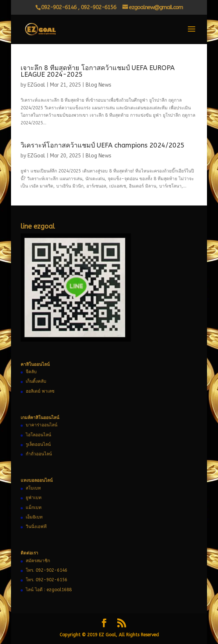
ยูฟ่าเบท (34, 498)
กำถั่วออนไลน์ (39, 454)
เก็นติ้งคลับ (36, 381)
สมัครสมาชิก (38, 561)
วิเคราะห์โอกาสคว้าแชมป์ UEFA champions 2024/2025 (103, 145)
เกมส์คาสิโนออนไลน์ (40, 418)
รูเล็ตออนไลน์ (38, 444)
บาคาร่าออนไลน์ (42, 425)
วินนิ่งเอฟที (36, 527)
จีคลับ (31, 372)
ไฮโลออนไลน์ (38, 435)
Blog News (99, 85)
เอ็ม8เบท (34, 517)
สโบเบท (33, 488)
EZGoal (36, 85)
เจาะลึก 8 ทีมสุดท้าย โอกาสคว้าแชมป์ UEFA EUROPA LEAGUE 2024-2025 (98, 71)
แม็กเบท (34, 507)
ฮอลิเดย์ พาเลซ (40, 391)
